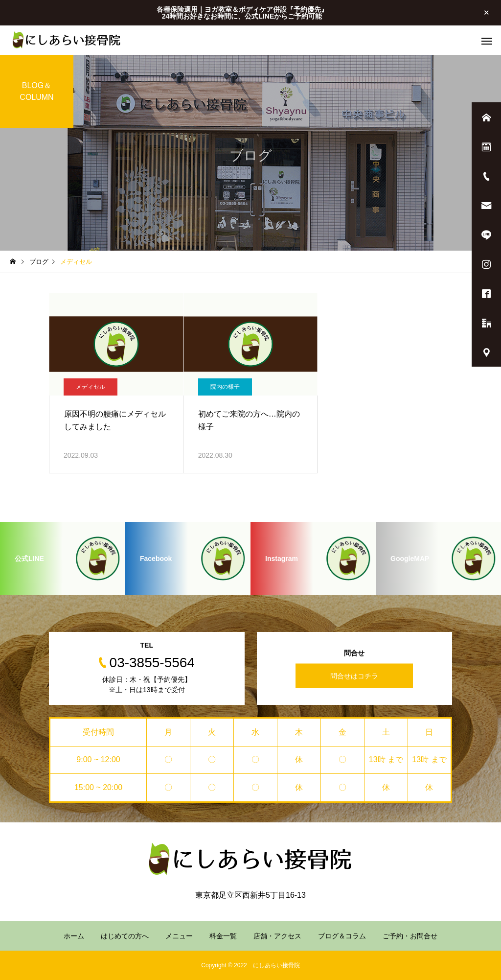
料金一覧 (223, 936)
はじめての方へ (125, 936)
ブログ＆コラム (342, 936)
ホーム (74, 936)
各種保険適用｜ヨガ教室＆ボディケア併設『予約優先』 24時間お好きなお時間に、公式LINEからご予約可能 (242, 13)
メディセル (91, 387)
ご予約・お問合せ (410, 936)
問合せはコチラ (354, 676)
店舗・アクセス (277, 936)
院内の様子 (225, 387)
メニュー (179, 936)
